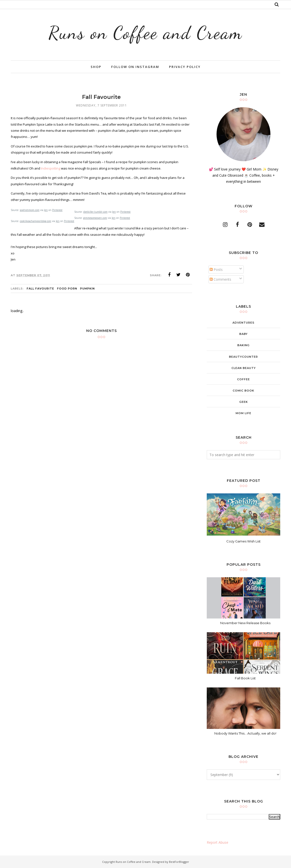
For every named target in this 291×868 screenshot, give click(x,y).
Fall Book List (245, 678)
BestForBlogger (179, 862)
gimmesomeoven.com (95, 218)
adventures (243, 323)
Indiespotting (51, 168)
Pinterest (57, 210)
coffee (243, 379)
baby (243, 334)
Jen (46, 210)
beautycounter (243, 357)
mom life (243, 413)
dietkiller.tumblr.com (95, 212)
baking (243, 345)
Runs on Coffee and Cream (145, 33)
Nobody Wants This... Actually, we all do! (245, 733)
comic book (243, 391)
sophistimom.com (30, 210)
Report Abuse (218, 842)
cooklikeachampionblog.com (36, 221)
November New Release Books (245, 623)
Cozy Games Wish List (243, 541)
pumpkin (87, 289)
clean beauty (244, 368)
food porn (67, 289)
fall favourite (40, 289)
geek (244, 402)
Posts (216, 270)
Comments (220, 279)
